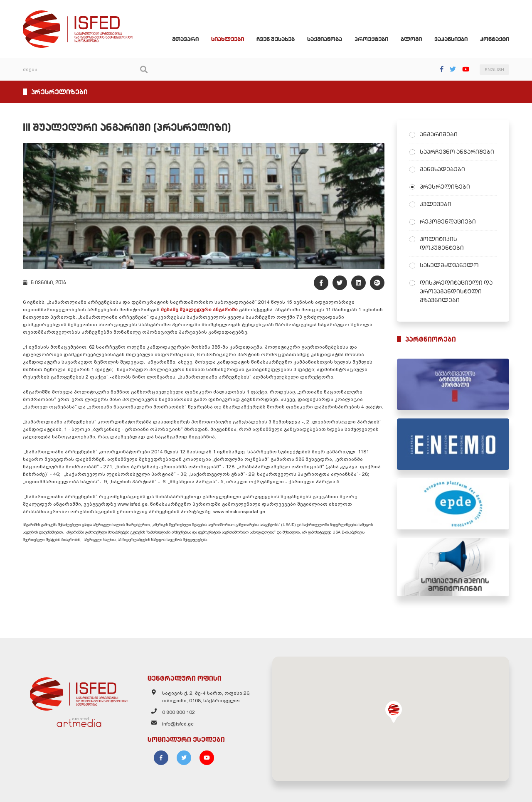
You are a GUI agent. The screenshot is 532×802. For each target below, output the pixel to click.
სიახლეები (228, 39)
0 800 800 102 (179, 712)
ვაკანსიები (451, 39)
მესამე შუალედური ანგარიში (199, 310)
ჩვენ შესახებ (276, 39)
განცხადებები (442, 169)
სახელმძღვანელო (449, 265)
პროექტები (371, 39)
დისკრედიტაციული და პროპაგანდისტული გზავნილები (456, 291)
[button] (394, 712)
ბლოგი (411, 39)
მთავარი (185, 39)
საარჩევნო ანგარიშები (457, 152)
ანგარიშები (439, 134)
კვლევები (436, 204)
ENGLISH (494, 70)
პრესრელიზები (445, 187)
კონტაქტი (495, 39)
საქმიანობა (325, 39)
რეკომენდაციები (448, 221)
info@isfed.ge (178, 724)
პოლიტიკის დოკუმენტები (442, 243)
